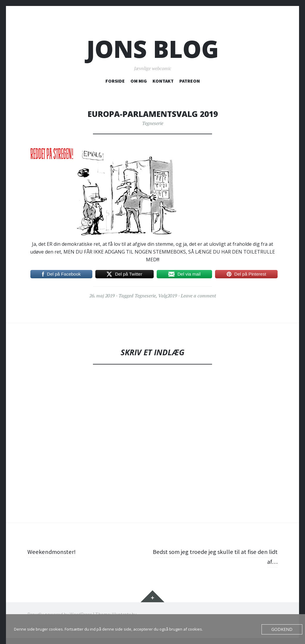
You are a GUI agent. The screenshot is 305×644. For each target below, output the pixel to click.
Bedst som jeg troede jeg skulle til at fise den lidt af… (217, 556)
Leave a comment (198, 296)
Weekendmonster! (53, 552)
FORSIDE (115, 81)
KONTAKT (163, 81)
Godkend (283, 629)
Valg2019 (168, 296)
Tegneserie (153, 123)
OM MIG (139, 81)
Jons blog (153, 49)
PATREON (190, 81)
